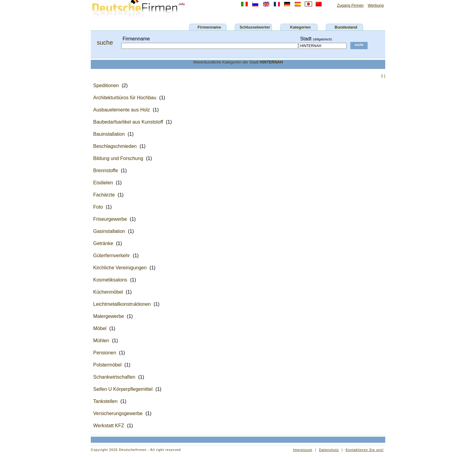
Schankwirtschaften (114, 377)
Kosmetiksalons (110, 280)
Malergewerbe (109, 316)
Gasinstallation (109, 231)
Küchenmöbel (108, 292)
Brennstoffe (106, 171)
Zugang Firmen (350, 5)
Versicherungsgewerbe (118, 413)
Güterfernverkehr (112, 256)
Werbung (376, 5)
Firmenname (209, 27)
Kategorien (301, 27)
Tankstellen (105, 401)
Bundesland (346, 27)
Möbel (100, 328)
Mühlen (101, 341)
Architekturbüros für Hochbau (125, 98)
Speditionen (106, 85)
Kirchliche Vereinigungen (120, 268)
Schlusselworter (255, 27)
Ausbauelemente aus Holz (122, 110)
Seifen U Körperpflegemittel (123, 389)
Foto (98, 207)
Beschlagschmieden (115, 146)
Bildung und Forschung (118, 158)
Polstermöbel (107, 365)
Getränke (103, 243)
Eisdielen (103, 183)
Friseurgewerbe (110, 219)
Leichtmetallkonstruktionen (122, 304)
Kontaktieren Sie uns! (365, 450)
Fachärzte (104, 195)
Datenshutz (329, 450)
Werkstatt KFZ (109, 426)
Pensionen (105, 353)
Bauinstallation (109, 134)
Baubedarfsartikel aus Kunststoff (128, 122)
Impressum (303, 450)
